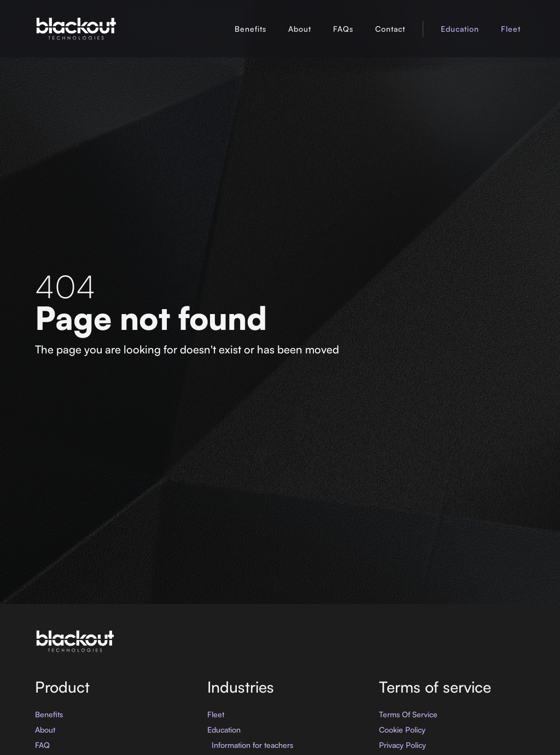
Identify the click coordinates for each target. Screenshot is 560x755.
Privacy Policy (402, 745)
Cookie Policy (402, 730)
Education (460, 29)
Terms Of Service (408, 714)
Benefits (250, 29)
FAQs (343, 29)
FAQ (42, 745)
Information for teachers (252, 745)
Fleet (511, 29)
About (300, 29)
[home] (76, 29)
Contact (390, 29)
